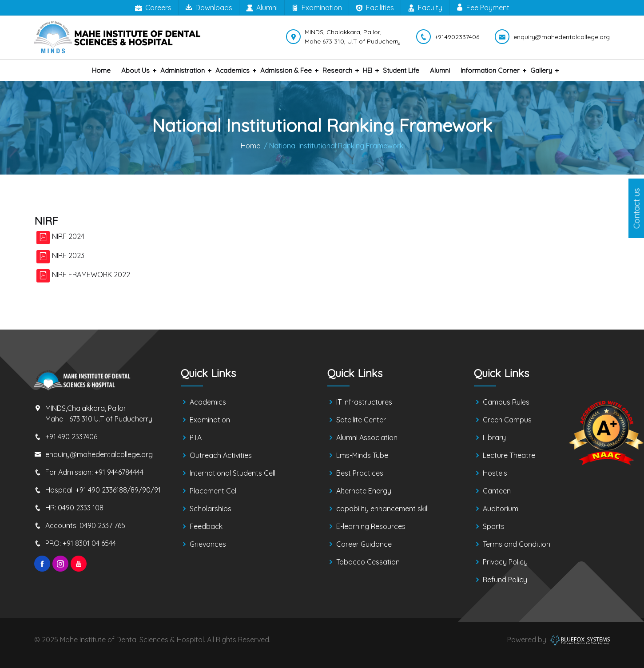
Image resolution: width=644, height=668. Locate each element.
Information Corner (490, 70)
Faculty (425, 8)
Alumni (262, 8)
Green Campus (507, 420)
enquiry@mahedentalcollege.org (99, 454)
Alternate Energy (364, 491)
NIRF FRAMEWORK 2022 (91, 274)
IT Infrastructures (364, 402)
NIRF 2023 (68, 255)
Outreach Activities (221, 455)
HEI (368, 70)
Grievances (208, 544)
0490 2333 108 (81, 508)
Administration (183, 70)
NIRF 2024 (68, 236)
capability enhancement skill (382, 509)
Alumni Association (367, 437)
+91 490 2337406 (71, 437)
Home (101, 70)
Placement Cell (214, 491)
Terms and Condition (517, 544)
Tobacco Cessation (368, 562)
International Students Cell (233, 473)
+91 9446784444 (119, 472)
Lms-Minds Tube (362, 455)
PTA (196, 437)
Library (494, 437)
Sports (494, 526)
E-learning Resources (371, 526)
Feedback (206, 526)
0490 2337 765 (102, 525)
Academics (233, 70)
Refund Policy (505, 580)
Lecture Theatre (509, 455)
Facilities (375, 8)
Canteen (497, 491)
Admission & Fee (286, 70)
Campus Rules (506, 402)
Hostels (495, 473)
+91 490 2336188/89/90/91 (118, 490)
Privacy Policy (505, 562)
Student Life (401, 70)
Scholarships (211, 509)
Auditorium (501, 509)
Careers (153, 8)
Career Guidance (364, 544)
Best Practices (360, 473)
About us (135, 70)
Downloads (209, 8)
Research (337, 70)
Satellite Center (361, 420)
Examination (317, 8)
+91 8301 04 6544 (89, 543)
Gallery (541, 70)
